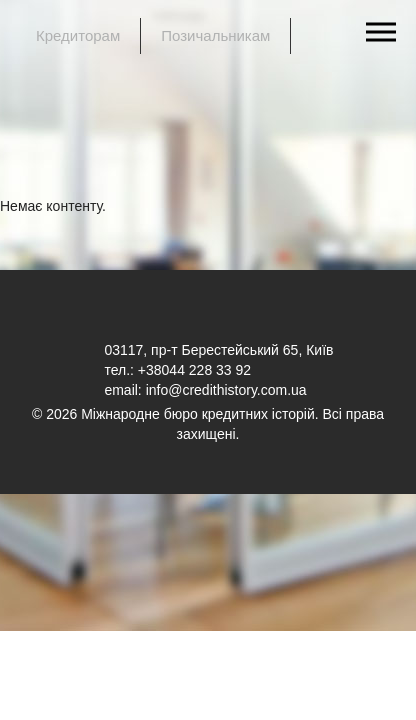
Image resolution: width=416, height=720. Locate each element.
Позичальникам (215, 35)
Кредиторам (78, 35)
